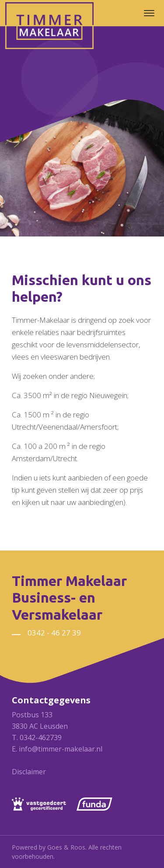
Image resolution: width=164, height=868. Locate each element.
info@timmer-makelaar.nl (61, 749)
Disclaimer (29, 772)
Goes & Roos (66, 847)
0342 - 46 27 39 (54, 633)
